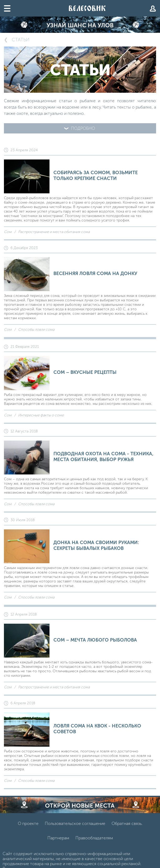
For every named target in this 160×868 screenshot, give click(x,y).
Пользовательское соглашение (75, 823)
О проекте (28, 823)
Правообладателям (94, 838)
